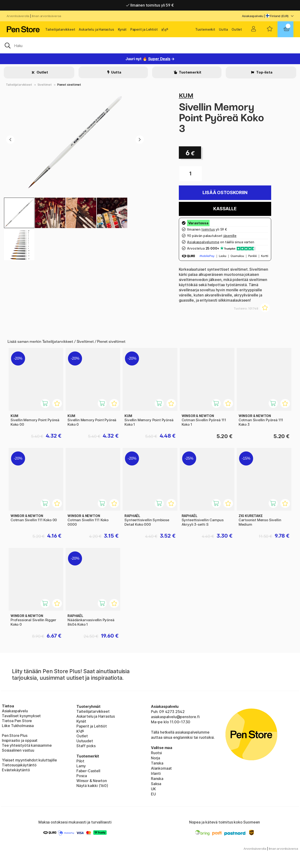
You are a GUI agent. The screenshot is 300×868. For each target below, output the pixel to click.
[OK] (150, 45)
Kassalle (225, 209)
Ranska (157, 779)
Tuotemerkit (205, 29)
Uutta (223, 29)
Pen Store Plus (15, 735)
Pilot (80, 761)
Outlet (237, 29)
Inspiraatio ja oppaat (20, 740)
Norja (156, 758)
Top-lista (264, 72)
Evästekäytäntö (16, 770)
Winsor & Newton (92, 781)
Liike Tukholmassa (18, 726)
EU (153, 794)
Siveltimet (45, 85)
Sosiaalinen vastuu (18, 750)
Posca (82, 776)
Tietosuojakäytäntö (19, 765)
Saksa (156, 784)
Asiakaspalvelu (253, 16)
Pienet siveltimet (69, 85)
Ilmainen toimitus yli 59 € (150, 5)
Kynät (122, 29)
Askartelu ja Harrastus (96, 29)
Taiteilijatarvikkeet (60, 29)
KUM (186, 95)
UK (153, 789)
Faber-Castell (88, 771)
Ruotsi (156, 753)
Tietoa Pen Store (17, 721)
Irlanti (156, 773)
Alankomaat (161, 768)
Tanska (157, 763)
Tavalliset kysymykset (21, 716)
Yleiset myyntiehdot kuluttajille (29, 760)
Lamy (81, 766)
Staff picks (86, 746)
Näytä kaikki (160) (92, 786)
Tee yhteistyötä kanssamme (27, 745)
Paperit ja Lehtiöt (144, 29)
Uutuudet (85, 741)
